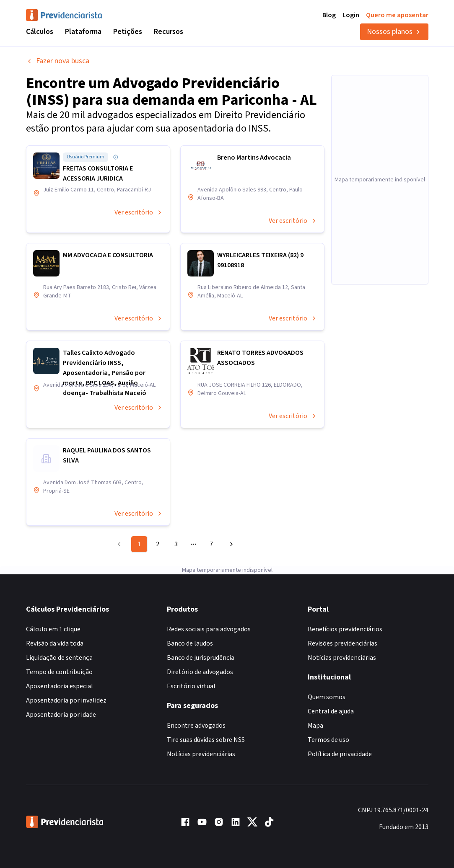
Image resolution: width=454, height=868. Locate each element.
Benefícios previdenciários (345, 629)
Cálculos (40, 32)
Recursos (169, 32)
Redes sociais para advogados (209, 629)
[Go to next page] (230, 544)
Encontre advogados (196, 726)
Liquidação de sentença (59, 658)
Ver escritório (139, 212)
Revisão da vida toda (55, 643)
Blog (329, 15)
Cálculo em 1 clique (53, 629)
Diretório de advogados (200, 672)
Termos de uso (328, 740)
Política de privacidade (340, 754)
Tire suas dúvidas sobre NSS (206, 740)
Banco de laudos (190, 643)
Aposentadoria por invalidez (66, 700)
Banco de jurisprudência (201, 658)
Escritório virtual (191, 686)
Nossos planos (394, 32)
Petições (128, 32)
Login (351, 15)
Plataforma (83, 32)
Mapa (315, 726)
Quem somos (327, 697)
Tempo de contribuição (59, 672)
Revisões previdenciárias (342, 643)
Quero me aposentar (397, 15)
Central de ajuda (331, 711)
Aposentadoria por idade (61, 715)
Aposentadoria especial (60, 686)
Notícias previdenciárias (201, 754)
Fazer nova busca (58, 61)
